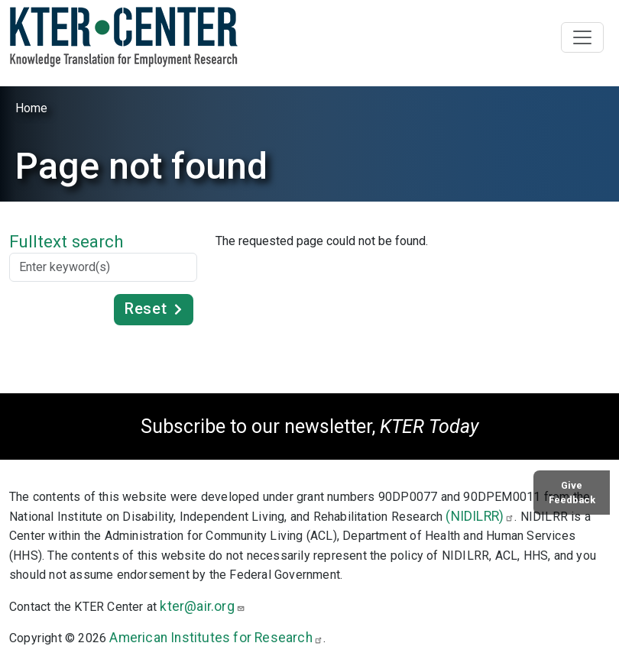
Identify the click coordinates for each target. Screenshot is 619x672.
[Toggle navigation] (582, 37)
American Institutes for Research (216, 638)
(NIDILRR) (480, 516)
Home (31, 108)
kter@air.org (202, 606)
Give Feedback (572, 493)
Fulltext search (66, 241)
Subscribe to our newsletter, (309, 426)
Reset (146, 309)
